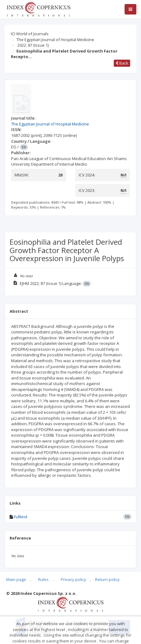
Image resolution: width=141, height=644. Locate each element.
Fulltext (21, 517)
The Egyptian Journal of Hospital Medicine (55, 40)
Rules (43, 579)
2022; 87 (33, 45)
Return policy (107, 579)
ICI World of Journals (30, 34)
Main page (16, 579)
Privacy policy (73, 579)
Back (122, 63)
